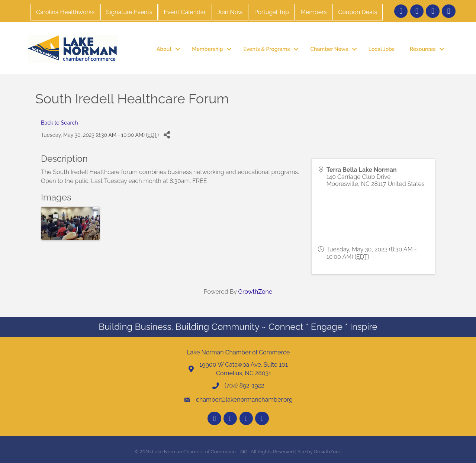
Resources (423, 49)
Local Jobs (382, 49)
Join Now (230, 12)
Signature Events (129, 12)
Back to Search (59, 123)
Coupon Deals (357, 12)
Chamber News (329, 49)
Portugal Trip (272, 12)
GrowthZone (255, 292)
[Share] (167, 135)
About (164, 49)
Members (314, 12)
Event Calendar (185, 12)
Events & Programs (266, 49)
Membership (207, 49)
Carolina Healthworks (65, 12)
